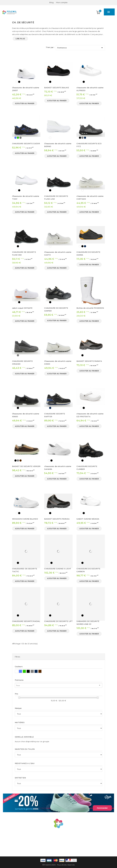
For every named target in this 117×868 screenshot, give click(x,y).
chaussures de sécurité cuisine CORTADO (90, 198)
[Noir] (19, 82)
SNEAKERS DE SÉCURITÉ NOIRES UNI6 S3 (88, 623)
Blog (51, 2)
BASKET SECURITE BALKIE (57, 88)
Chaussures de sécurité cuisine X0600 (26, 415)
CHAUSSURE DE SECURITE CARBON (88, 570)
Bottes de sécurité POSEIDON (90, 308)
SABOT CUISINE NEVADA (88, 519)
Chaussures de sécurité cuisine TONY (26, 198)
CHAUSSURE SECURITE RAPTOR (55, 415)
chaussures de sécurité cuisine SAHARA (58, 468)
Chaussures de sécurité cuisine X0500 (58, 363)
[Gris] (21, 138)
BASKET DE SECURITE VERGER (26, 466)
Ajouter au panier (25, 103)
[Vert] (18, 138)
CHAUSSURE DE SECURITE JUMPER (56, 309)
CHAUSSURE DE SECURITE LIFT (58, 621)
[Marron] (21, 460)
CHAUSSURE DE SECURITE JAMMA (88, 253)
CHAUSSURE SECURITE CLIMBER (87, 468)
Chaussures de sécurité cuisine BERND (58, 145)
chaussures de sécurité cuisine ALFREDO (90, 89)
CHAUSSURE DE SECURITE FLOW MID (24, 253)
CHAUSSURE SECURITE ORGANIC (22, 363)
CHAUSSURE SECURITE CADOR (26, 144)
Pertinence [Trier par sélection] (80, 47)
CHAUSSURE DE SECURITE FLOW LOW (56, 198)
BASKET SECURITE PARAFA (89, 361)
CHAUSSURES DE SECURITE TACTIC (25, 570)
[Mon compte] (62, 2)
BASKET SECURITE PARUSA (57, 519)
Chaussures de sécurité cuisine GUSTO (58, 253)
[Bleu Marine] (85, 138)
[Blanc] (17, 82)
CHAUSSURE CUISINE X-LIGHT (58, 569)
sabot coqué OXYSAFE (22, 308)
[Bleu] (15, 138)
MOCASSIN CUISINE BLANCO (25, 519)
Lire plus (20, 39)
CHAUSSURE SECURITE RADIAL (26, 621)
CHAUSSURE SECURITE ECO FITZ (89, 145)
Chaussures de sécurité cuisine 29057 (26, 89)
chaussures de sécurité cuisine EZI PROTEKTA (90, 415)
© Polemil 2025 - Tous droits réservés (59, 865)
